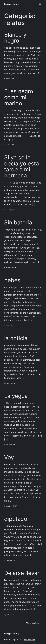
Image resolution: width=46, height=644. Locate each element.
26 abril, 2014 (10, 383)
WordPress (30, 639)
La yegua (16, 396)
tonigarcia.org (12, 4)
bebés (12, 280)
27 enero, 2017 (10, 210)
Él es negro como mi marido (19, 97)
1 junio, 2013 (9, 615)
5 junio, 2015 (9, 325)
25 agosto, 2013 (11, 560)
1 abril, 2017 (9, 145)
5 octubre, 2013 (11, 506)
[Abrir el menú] (40, 4)
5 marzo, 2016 (10, 268)
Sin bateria (18, 222)
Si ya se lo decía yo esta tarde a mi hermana (22, 166)
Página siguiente (34, 623)
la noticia (16, 338)
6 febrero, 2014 (10, 445)
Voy (9, 457)
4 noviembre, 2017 (12, 78)
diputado (16, 519)
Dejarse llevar (22, 573)
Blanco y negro (15, 38)
